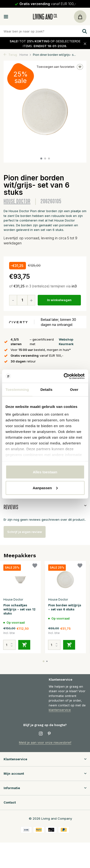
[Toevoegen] (24, 645)
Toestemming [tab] (17, 390)
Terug (10, 55)
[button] (41, 158)
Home (25, 55)
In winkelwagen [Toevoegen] (59, 300)
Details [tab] (46, 390)
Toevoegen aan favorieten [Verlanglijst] (60, 67)
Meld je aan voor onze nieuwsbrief (45, 742)
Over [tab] (74, 390)
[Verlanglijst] (35, 566)
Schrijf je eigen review (25, 532)
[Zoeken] (45, 31)
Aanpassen (45, 488)
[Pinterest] (49, 734)
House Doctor (17, 201)
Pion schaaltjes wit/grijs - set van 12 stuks (19, 609)
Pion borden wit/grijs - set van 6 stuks (65, 607)
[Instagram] (41, 734)
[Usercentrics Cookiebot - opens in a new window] (64, 376)
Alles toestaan (45, 472)
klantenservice (60, 710)
